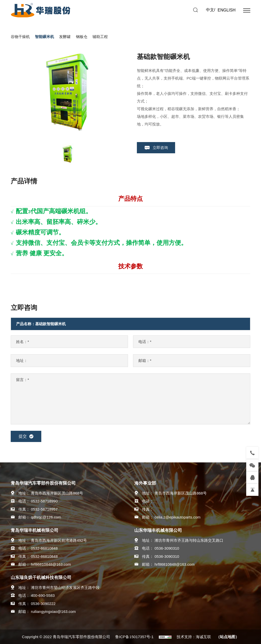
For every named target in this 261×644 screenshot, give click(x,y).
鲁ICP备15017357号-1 (134, 637)
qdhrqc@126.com (46, 517)
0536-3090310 (167, 548)
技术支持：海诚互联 (194, 637)
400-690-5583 (43, 595)
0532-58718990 (44, 501)
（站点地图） (228, 637)
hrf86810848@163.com (51, 564)
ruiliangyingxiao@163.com (53, 611)
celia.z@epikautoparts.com (177, 517)
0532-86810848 (44, 548)
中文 (210, 10)
